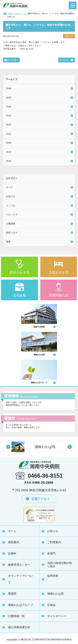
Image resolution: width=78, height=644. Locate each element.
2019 (9, 152)
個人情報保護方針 (19, 627)
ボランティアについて (21, 579)
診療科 (12, 554)
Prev (8, 447)
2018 (9, 161)
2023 (9, 116)
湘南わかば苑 (55, 594)
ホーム (12, 531)
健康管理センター (19, 565)
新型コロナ (12, 233)
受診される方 (20, 272)
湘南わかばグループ (21, 605)
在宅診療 (19, 295)
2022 (9, 125)
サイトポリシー (57, 616)
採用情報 (53, 576)
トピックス (12, 214)
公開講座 (11, 224)
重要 (8, 242)
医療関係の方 (59, 295)
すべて (9, 187)
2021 (9, 134)
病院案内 (14, 542)
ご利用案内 (54, 542)
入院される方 (59, 272)
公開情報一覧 (16, 616)
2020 (9, 143)
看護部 (12, 594)
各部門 (51, 554)
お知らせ (11, 196)
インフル (11, 205)
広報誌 (51, 605)
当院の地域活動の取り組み (60, 565)
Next (70, 447)
